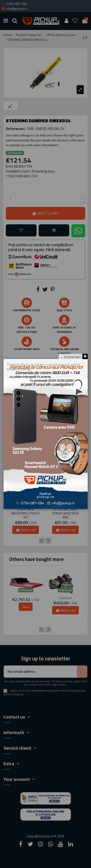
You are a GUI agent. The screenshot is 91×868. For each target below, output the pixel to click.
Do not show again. (72, 357)
